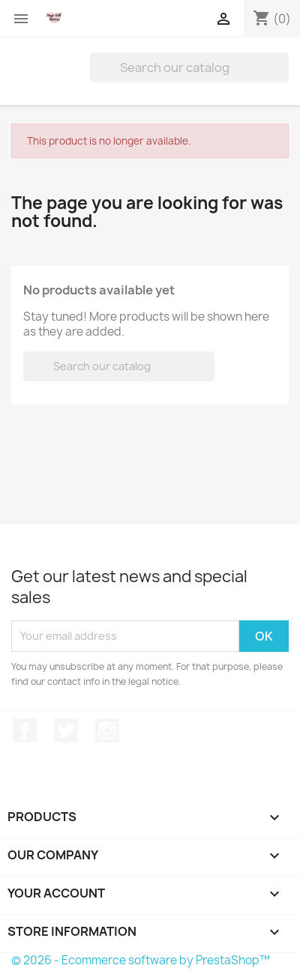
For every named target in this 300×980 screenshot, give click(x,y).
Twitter (66, 731)
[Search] (189, 67)
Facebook (25, 731)
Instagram (107, 731)
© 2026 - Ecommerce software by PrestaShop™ (141, 960)
